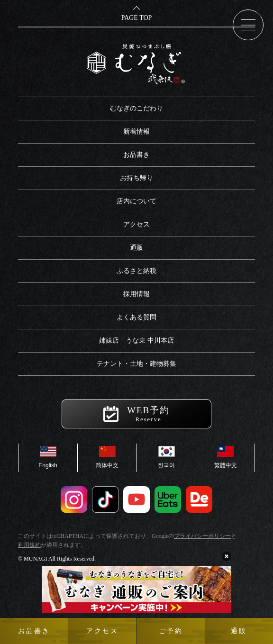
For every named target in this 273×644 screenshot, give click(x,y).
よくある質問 (136, 317)
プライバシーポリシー (202, 536)
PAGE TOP (137, 18)
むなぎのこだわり (136, 108)
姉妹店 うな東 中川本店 (136, 340)
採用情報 (136, 294)
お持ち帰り (136, 178)
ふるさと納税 (136, 271)
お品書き (136, 155)
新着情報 (136, 132)
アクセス (136, 224)
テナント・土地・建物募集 (136, 364)
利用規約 (29, 545)
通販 (136, 248)
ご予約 (171, 631)
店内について (136, 201)
